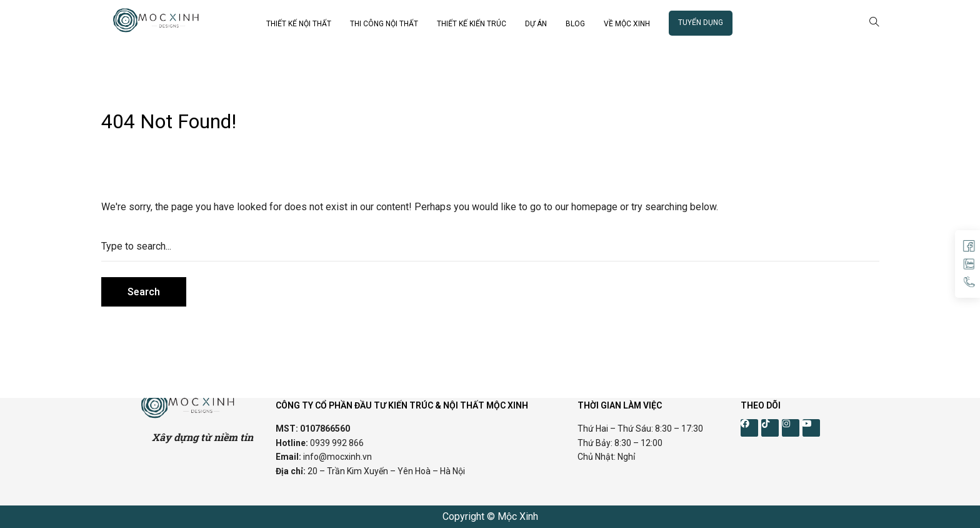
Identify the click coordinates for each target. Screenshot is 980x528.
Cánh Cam (197, 349)
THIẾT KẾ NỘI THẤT (299, 24)
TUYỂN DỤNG (701, 23)
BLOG (575, 24)
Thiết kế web (129, 349)
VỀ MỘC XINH (627, 24)
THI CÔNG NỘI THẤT (384, 24)
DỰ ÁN (536, 24)
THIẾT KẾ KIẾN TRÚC (472, 24)
